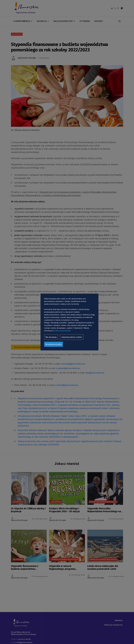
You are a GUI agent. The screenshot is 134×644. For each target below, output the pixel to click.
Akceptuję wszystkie (53, 344)
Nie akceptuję (51, 337)
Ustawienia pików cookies (72, 337)
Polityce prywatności (62, 331)
